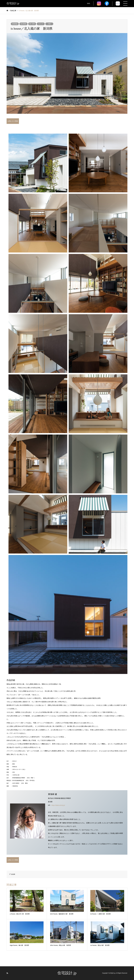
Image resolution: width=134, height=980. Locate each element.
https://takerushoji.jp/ (58, 805)
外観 (49, 24)
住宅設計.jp (67, 973)
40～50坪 (32, 24)
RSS (7, 973)
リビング (41, 24)
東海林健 (15, 24)
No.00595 (23, 24)
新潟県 (13, 874)
